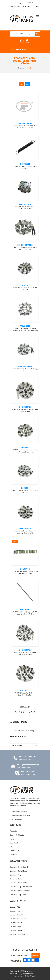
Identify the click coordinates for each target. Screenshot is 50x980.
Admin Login (19, 976)
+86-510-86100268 (28, 757)
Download (14, 843)
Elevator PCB (15, 907)
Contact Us (14, 851)
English (38, 6)
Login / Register (15, 6)
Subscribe (36, 955)
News (12, 839)
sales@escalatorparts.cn (28, 765)
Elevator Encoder (16, 931)
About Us (14, 831)
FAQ (11, 847)
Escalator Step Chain (18, 895)
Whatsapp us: (25, 3)
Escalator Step (16, 875)
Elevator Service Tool (18, 919)
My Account (28, 6)
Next (34, 712)
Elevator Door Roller (18, 935)
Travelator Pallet (16, 879)
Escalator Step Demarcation (21, 887)
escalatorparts (28, 772)
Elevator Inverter (16, 911)
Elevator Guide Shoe (18, 915)
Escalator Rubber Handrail (20, 891)
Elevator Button (16, 923)
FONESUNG (29, 974)
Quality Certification (17, 835)
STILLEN (33, 976)
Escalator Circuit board (19, 867)
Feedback (14, 855)
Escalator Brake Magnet (19, 871)
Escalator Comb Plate (18, 883)
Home (21, 68)
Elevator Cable (15, 927)
